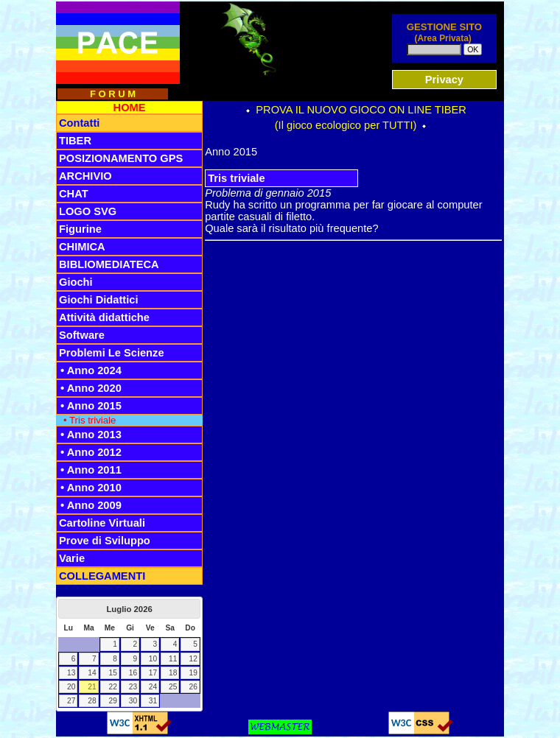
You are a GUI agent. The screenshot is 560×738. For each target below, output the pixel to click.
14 (92, 673)
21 (92, 687)
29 (113, 701)
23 (133, 687)
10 (153, 659)
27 (71, 701)
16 (133, 673)
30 (133, 701)
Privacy (444, 80)
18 (173, 673)
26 (193, 687)
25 (173, 687)
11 (173, 659)
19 (193, 673)
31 (153, 701)
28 (92, 701)
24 (153, 687)
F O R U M (113, 94)
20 (71, 687)
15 (113, 673)
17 (153, 673)
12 (193, 659)
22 (113, 687)
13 (71, 673)
